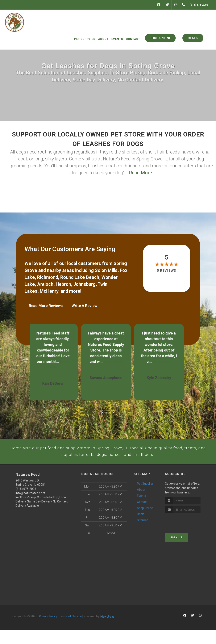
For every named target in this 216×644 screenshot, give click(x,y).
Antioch (45, 284)
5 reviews (167, 271)
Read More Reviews (46, 306)
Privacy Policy (48, 630)
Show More (115, 359)
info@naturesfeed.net (30, 507)
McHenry (49, 291)
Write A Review (84, 306)
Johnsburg (84, 284)
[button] (102, 409)
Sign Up (177, 552)
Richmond (48, 277)
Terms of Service (70, 630)
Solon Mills (106, 270)
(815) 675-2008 (26, 503)
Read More (140, 173)
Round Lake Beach (80, 277)
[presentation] (187, 535)
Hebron (63, 284)
